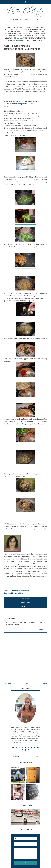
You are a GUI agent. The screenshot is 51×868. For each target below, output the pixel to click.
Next (45, 683)
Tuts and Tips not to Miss (14, 593)
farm (23, 603)
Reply (42, 630)
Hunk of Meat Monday (20, 591)
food (28, 603)
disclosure (17, 39)
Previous (8, 683)
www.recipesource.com (23, 104)
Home (27, 683)
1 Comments (25, 599)
